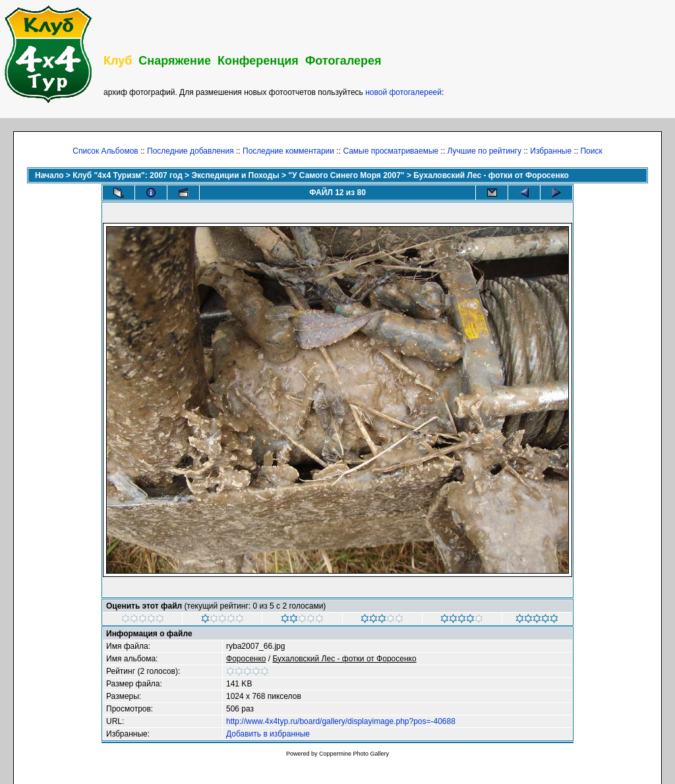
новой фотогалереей (403, 92)
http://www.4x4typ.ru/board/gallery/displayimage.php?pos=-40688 (341, 721)
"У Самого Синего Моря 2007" (346, 175)
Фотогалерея (343, 61)
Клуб (118, 61)
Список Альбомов (105, 151)
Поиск (591, 151)
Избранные (551, 151)
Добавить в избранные (268, 734)
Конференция (258, 61)
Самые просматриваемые (391, 151)
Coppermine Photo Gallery (354, 754)
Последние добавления (191, 151)
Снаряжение (175, 61)
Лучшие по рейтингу (484, 151)
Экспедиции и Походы (235, 175)
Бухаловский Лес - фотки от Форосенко (491, 175)
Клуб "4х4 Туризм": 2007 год (128, 175)
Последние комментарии (288, 151)
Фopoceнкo (246, 659)
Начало (49, 175)
